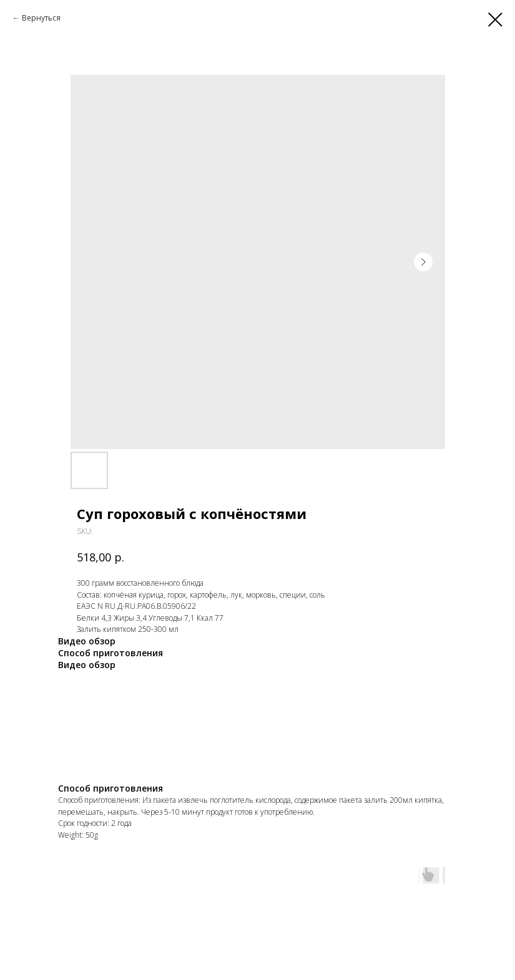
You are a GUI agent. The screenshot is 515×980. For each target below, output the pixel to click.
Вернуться (41, 18)
